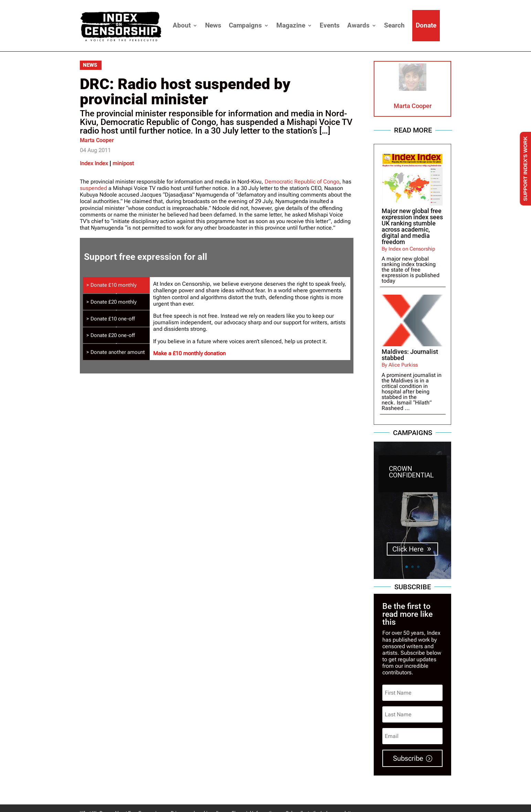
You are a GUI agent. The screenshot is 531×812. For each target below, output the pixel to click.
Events (330, 25)
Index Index (94, 163)
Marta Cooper (97, 140)
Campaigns (245, 25)
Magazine (291, 25)
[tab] (116, 285)
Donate (426, 25)
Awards (358, 25)
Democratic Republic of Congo (302, 182)
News (213, 25)
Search (394, 25)
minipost (123, 163)
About (182, 25)
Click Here (408, 549)
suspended (93, 188)
